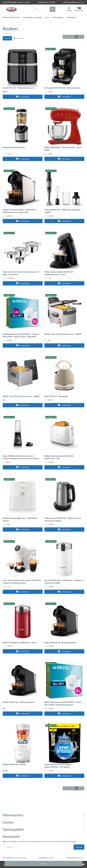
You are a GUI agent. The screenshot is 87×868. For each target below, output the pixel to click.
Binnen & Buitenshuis (11, 17)
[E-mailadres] (38, 847)
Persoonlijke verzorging (32, 17)
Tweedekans (72, 17)
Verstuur (79, 847)
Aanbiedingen (58, 17)
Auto (47, 17)
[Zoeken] (53, 9)
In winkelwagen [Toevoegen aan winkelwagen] (23, 97)
